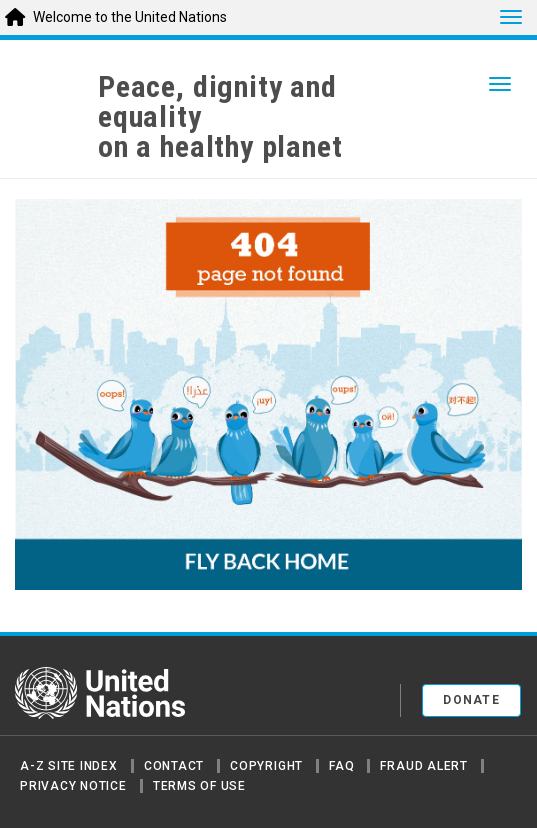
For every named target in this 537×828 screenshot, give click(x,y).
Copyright (266, 766)
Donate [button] (471, 700)
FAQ (341, 766)
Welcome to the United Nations (130, 17)
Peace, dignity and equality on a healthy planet (220, 117)
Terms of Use (199, 786)
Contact (174, 766)
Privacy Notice (73, 786)
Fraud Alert (423, 766)
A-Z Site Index (69, 766)
